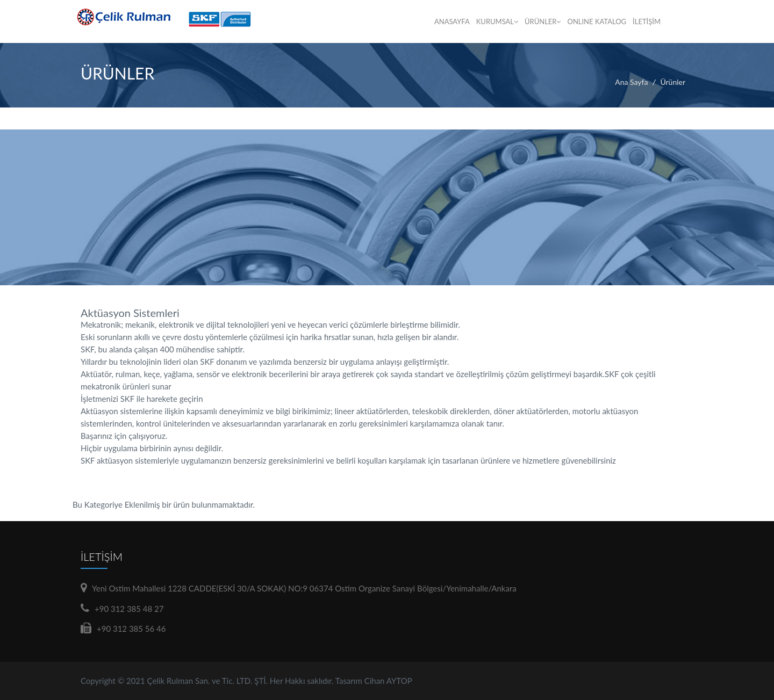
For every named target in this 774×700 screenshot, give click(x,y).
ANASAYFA (452, 21)
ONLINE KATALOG (597, 21)
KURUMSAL (497, 21)
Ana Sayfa (631, 82)
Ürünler (673, 82)
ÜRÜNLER (543, 21)
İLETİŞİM (647, 21)
